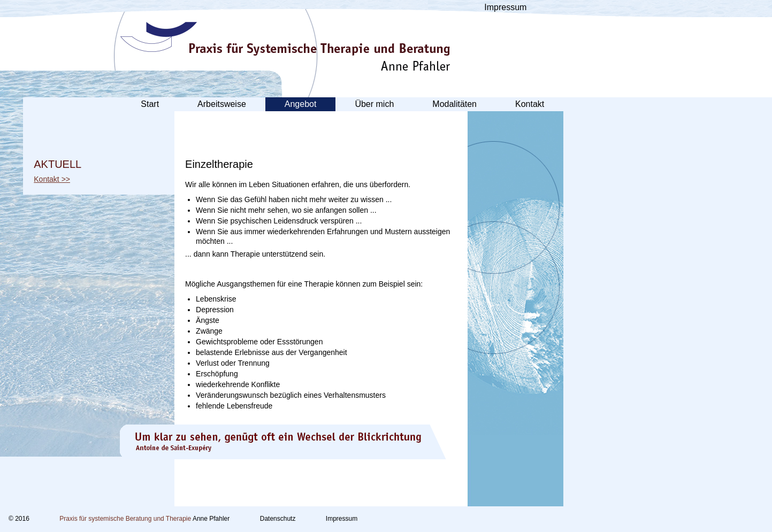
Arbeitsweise (222, 104)
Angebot (301, 104)
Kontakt (530, 104)
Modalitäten (454, 104)
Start (150, 104)
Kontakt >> (52, 179)
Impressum (505, 7)
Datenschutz (278, 519)
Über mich (374, 104)
